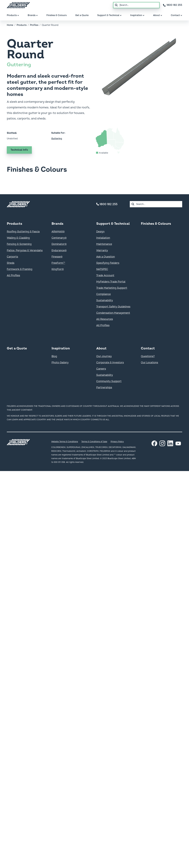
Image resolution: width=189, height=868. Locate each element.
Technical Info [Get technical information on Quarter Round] (19, 150)
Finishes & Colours (156, 224)
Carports (12, 257)
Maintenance (104, 244)
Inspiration (61, 348)
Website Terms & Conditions (65, 442)
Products (22, 25)
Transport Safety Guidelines (113, 307)
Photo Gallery (60, 363)
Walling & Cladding (18, 238)
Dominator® (59, 244)
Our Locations (149, 363)
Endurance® (59, 250)
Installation (103, 238)
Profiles (34, 25)
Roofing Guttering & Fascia (23, 232)
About (101, 348)
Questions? (148, 356)
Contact (148, 348)
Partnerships (104, 388)
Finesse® (57, 257)
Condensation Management (113, 313)
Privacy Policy (117, 442)
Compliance (104, 294)
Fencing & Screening (19, 244)
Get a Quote (17, 348)
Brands (57, 224)
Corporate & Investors (110, 363)
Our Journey (104, 356)
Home (10, 25)
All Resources (105, 319)
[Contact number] (173, 5)
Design (100, 232)
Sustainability (105, 300)
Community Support (109, 381)
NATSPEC (102, 269)
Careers (101, 369)
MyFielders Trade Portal (111, 282)
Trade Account (105, 275)
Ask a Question (106, 257)
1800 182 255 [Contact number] (107, 204)
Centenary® (59, 238)
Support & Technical (113, 224)
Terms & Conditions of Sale (94, 442)
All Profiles (13, 275)
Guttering (19, 65)
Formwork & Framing (20, 269)
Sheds (11, 263)
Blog (54, 356)
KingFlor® (58, 269)
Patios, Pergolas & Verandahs (25, 250)
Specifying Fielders (108, 263)
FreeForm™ (58, 263)
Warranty (102, 250)
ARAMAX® (58, 232)
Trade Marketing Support (112, 288)
